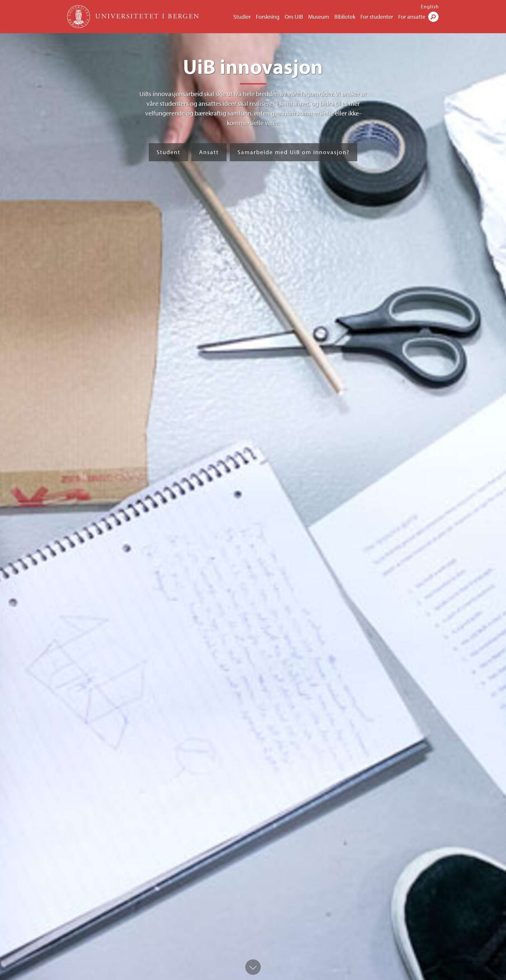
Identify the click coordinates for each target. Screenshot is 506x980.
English (430, 6)
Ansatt (209, 152)
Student (168, 152)
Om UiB (294, 17)
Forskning (268, 17)
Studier (242, 17)
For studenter (377, 17)
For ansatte (412, 17)
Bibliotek (345, 17)
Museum (319, 17)
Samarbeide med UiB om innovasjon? (293, 152)
